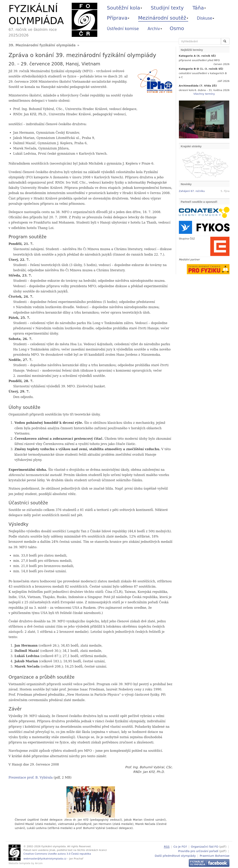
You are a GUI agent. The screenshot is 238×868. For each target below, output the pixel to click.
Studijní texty (167, 8)
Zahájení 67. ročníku (192, 191)
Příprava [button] (118, 18)
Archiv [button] (155, 29)
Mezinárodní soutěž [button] (163, 18)
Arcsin (39, 863)
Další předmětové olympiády (175, 855)
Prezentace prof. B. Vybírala (31, 777)
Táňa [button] (199, 8)
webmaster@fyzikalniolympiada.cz (45, 859)
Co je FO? (180, 847)
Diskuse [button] (206, 18)
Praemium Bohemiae (215, 855)
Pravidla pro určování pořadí (198, 851)
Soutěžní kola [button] (125, 8)
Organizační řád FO (205, 847)
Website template (19, 863)
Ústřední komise (123, 29)
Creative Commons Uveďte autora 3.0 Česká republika (57, 854)
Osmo (177, 28)
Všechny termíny (204, 94)
